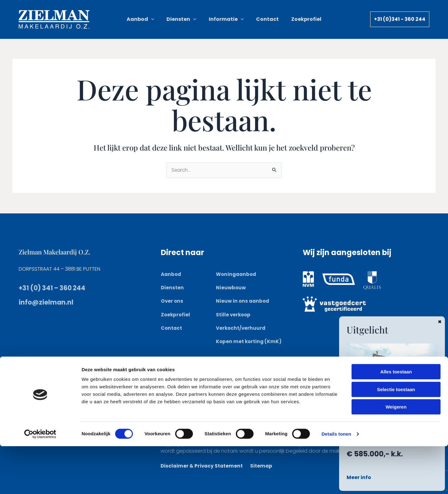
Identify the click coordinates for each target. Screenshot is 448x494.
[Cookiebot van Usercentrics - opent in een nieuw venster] (40, 482)
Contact (172, 328)
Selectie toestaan (396, 437)
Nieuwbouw (231, 288)
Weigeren (396, 455)
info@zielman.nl (50, 302)
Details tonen (336, 482)
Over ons (172, 301)
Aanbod (172, 274)
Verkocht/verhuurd (242, 328)
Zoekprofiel (176, 314)
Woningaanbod (237, 274)
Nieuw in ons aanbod (243, 301)
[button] (162, 19)
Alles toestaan (396, 419)
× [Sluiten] (440, 321)
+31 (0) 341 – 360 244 (57, 288)
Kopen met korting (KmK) (250, 341)
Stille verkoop (234, 314)
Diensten (173, 288)
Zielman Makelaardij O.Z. (61, 251)
